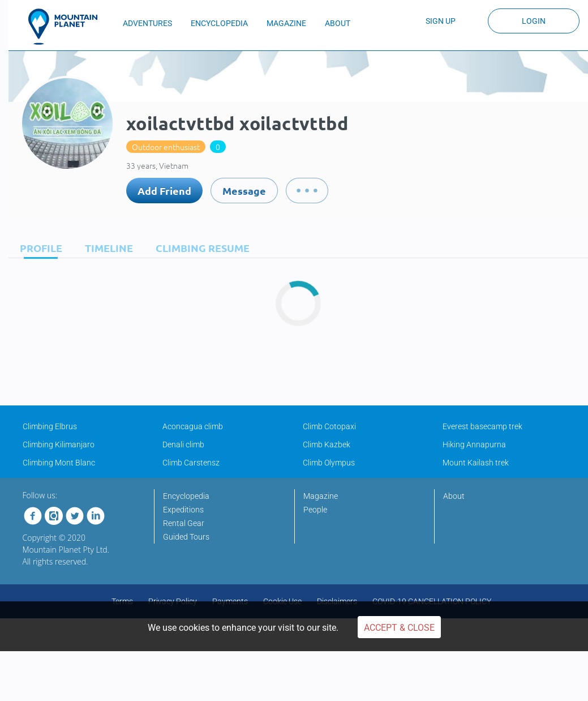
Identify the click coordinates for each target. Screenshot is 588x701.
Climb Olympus (329, 463)
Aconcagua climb (193, 426)
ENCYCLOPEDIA (219, 23)
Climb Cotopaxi (329, 426)
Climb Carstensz (191, 463)
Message (244, 191)
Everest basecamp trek (482, 426)
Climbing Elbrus (50, 426)
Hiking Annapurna (474, 444)
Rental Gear (184, 523)
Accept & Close (399, 628)
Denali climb (183, 444)
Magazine (321, 496)
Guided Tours (186, 537)
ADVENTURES (147, 23)
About (454, 496)
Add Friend (164, 191)
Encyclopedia (186, 496)
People (315, 510)
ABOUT (338, 23)
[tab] (38, 248)
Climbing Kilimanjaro (59, 444)
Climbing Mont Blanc (59, 463)
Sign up (441, 21)
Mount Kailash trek (476, 463)
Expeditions (183, 510)
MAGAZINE (286, 23)
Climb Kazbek (327, 444)
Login (534, 21)
